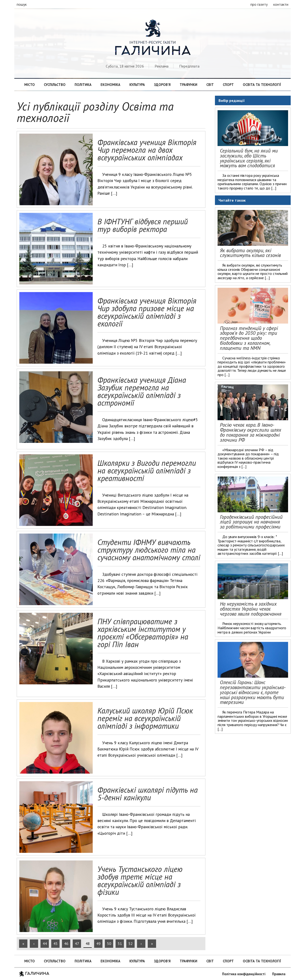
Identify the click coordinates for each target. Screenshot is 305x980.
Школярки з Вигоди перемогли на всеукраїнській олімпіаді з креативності (147, 471)
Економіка (110, 85)
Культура (137, 85)
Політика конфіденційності (244, 974)
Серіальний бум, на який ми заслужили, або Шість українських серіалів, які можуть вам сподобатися (249, 158)
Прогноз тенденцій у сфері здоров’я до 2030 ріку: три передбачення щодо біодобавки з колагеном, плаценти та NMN (249, 338)
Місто (30, 85)
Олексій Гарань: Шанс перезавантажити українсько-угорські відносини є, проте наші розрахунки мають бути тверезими (253, 692)
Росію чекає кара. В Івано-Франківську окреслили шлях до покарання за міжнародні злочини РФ (251, 432)
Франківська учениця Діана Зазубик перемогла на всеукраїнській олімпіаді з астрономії (142, 391)
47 (77, 943)
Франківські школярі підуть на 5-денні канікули (148, 794)
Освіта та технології (262, 85)
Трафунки (188, 85)
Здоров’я (162, 85)
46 (66, 943)
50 (109, 943)
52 (131, 943)
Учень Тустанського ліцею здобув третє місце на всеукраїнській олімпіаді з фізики (140, 880)
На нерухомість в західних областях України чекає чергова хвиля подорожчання (251, 609)
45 (56, 943)
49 (98, 943)
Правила (279, 974)
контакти (281, 4)
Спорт (228, 85)
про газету (259, 4)
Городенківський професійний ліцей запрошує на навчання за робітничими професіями (251, 522)
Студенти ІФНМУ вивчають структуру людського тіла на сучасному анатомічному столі (149, 550)
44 (45, 943)
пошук (22, 4)
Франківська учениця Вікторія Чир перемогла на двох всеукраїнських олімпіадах (147, 150)
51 (120, 943)
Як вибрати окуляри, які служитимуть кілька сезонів (250, 253)
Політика (83, 85)
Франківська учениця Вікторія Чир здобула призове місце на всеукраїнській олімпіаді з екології (147, 312)
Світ (210, 85)
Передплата (189, 66)
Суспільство (55, 85)
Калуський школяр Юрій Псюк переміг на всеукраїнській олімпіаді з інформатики (145, 718)
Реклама (162, 66)
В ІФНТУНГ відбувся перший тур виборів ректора (143, 225)
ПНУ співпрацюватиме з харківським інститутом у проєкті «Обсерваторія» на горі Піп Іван (143, 633)
